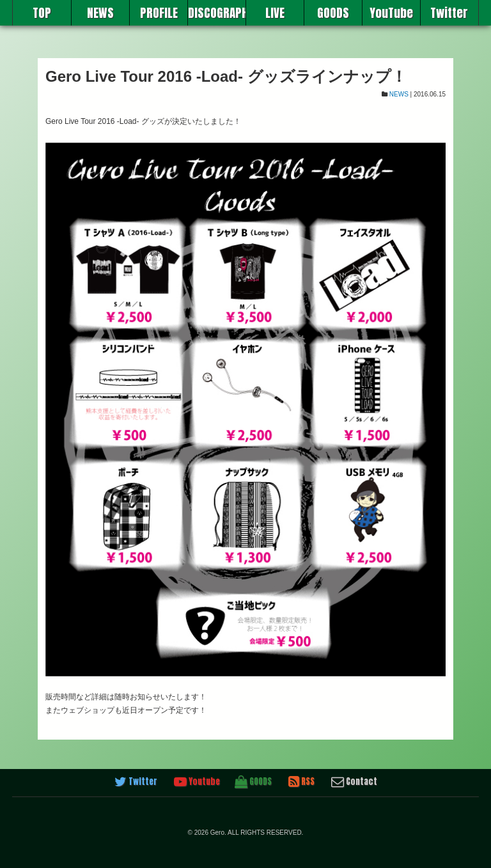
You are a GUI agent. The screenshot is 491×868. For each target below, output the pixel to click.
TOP (42, 13)
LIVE (275, 13)
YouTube (391, 13)
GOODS (333, 13)
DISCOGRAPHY (217, 13)
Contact (354, 782)
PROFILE (159, 13)
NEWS (100, 13)
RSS (301, 782)
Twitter (449, 13)
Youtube (197, 782)
